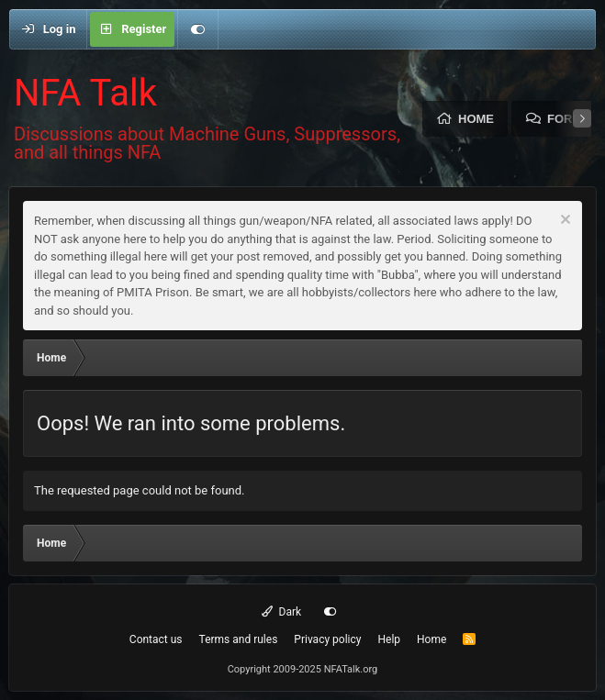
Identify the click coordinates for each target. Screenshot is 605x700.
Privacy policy (327, 639)
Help (389, 639)
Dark (281, 612)
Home (476, 119)
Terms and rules (239, 639)
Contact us (156, 639)
